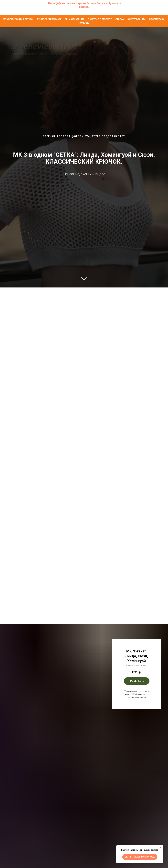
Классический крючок (18, 19)
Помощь (84, 23)
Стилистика (157, 19)
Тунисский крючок (49, 19)
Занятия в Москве (100, 19)
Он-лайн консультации (130, 19)
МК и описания (75, 19)
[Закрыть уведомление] (161, 848)
